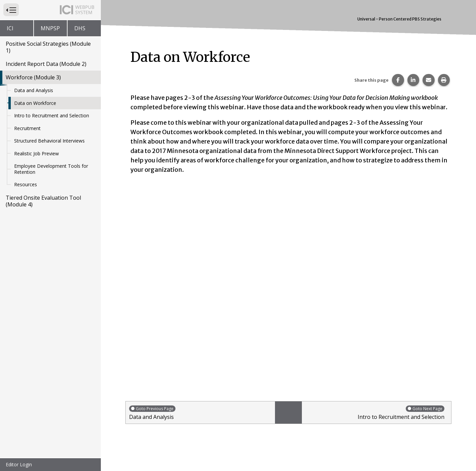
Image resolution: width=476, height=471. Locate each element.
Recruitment (27, 128)
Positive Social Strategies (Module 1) (48, 47)
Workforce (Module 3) (33, 77)
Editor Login (19, 464)
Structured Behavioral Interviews (49, 141)
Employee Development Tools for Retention (51, 169)
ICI (10, 28)
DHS (80, 28)
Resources (26, 184)
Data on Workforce (35, 103)
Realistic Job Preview (36, 153)
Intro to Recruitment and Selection (52, 115)
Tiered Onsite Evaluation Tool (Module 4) (43, 201)
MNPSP (50, 28)
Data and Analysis (34, 90)
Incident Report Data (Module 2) (46, 64)
